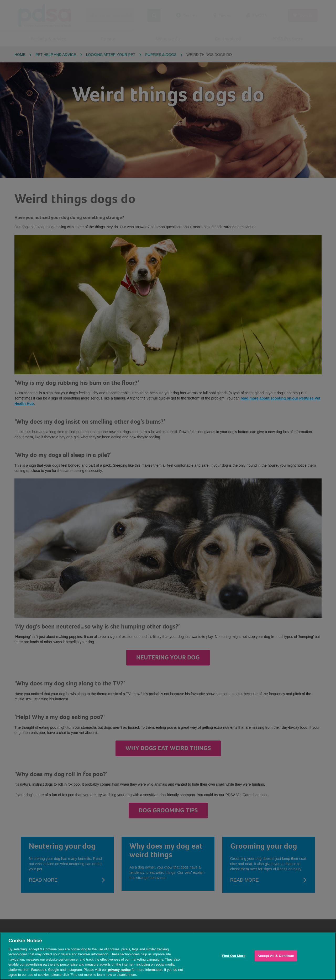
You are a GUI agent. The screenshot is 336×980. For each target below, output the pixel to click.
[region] (168, 956)
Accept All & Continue (276, 956)
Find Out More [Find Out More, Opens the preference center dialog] (234, 956)
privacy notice (119, 970)
